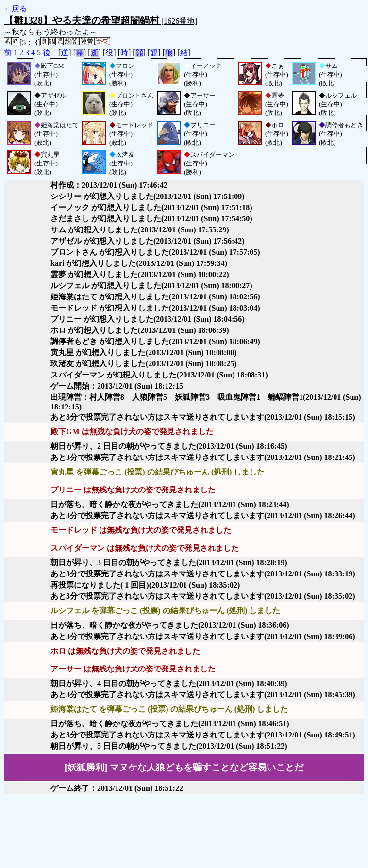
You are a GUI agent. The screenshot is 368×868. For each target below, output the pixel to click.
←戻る (16, 8)
